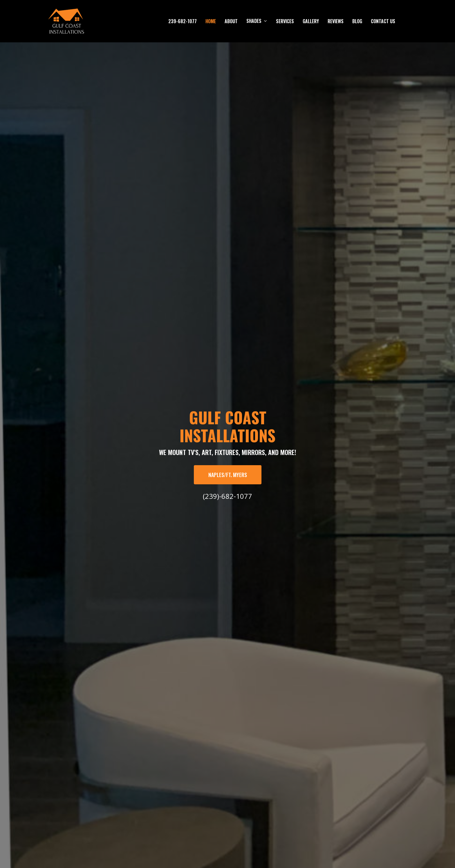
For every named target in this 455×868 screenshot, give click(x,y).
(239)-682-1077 (228, 496)
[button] (228, 475)
